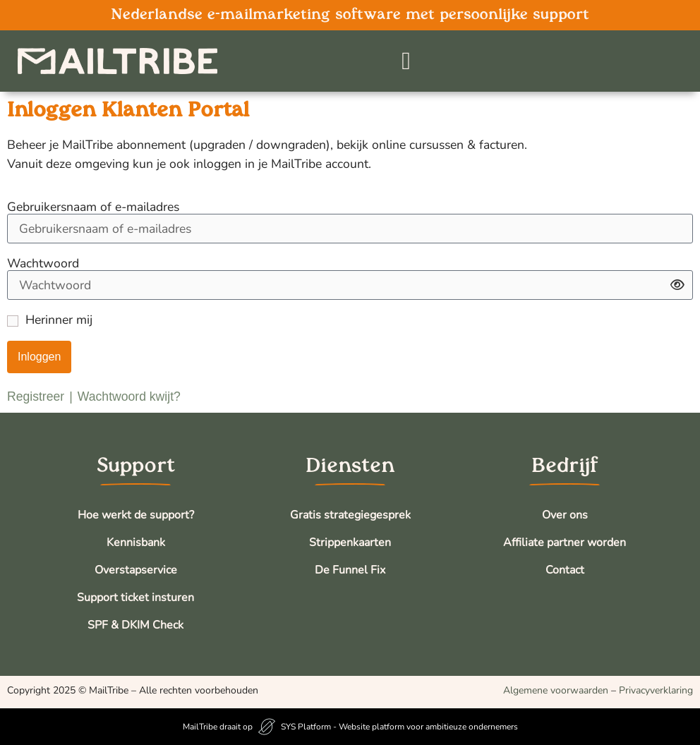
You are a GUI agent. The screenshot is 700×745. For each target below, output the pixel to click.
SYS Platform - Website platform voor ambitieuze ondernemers (399, 727)
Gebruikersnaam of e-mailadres (93, 207)
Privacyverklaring (656, 690)
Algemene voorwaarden (556, 690)
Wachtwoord (43, 264)
